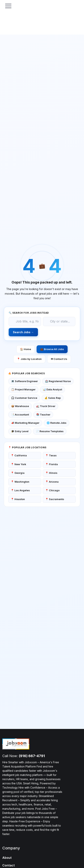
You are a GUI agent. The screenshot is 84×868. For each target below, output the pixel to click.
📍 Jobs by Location (29, 359)
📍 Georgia (18, 473)
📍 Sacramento (55, 499)
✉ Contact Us (59, 359)
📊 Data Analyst (52, 389)
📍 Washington (20, 482)
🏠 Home (26, 349)
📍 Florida (52, 464)
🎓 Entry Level (20, 431)
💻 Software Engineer (24, 381)
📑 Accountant (20, 415)
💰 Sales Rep (53, 398)
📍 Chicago (52, 490)
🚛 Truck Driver (46, 406)
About (7, 858)
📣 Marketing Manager (25, 423)
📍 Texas (51, 455)
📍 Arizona (52, 482)
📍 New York (18, 464)
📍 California (19, 455)
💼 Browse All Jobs (52, 349)
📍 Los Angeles (20, 490)
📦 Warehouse (20, 406)
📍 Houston (18, 499)
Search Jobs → (23, 332)
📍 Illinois (51, 473)
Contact (8, 865)
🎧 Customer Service (24, 398)
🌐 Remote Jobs (57, 423)
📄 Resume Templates (50, 431)
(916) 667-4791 (32, 756)
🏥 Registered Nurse (58, 381)
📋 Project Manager (23, 389)
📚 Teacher (43, 415)
